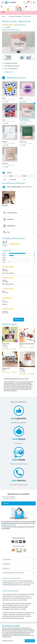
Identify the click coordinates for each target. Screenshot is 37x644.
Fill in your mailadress (9, 497)
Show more (18, 320)
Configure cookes (8, 641)
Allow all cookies (30, 641)
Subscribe (6, 503)
